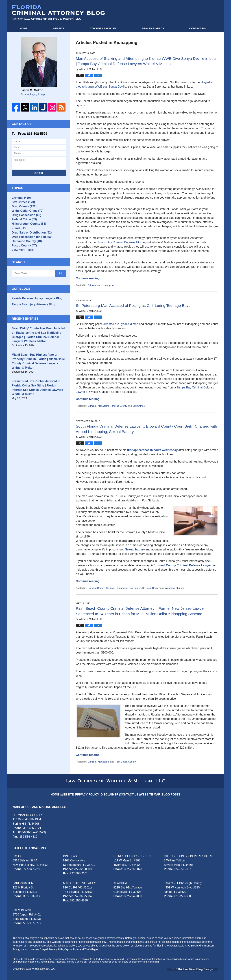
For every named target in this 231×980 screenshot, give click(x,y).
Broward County (96, 588)
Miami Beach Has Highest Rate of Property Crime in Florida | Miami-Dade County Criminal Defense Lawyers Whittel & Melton (38, 370)
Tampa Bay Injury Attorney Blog (31, 318)
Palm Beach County (125, 762)
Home (24, 28)
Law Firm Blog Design (201, 969)
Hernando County (25, 253)
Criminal (92, 285)
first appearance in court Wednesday (152, 450)
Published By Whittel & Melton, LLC (186, 13)
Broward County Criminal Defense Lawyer (182, 565)
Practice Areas (153, 28)
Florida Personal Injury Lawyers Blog (34, 313)
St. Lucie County (151, 588)
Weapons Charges (175, 588)
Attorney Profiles (103, 28)
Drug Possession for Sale (30, 248)
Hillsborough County (27, 231)
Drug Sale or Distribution (29, 242)
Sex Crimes (139, 406)
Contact (198, 28)
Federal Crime (23, 225)
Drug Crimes (23, 209)
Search (60, 288)
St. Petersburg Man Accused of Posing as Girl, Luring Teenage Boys (133, 305)
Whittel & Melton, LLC (44, 969)
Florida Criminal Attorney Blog (58, 13)
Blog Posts (170, 792)
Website (58, 28)
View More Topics (22, 265)
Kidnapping (108, 285)
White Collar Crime (26, 214)
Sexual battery (135, 549)
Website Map (150, 792)
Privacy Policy (91, 792)
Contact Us (130, 792)
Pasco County (23, 259)
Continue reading (88, 278)
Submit (39, 173)
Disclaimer (111, 792)
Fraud (18, 237)
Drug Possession (25, 220)
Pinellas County (119, 406)
